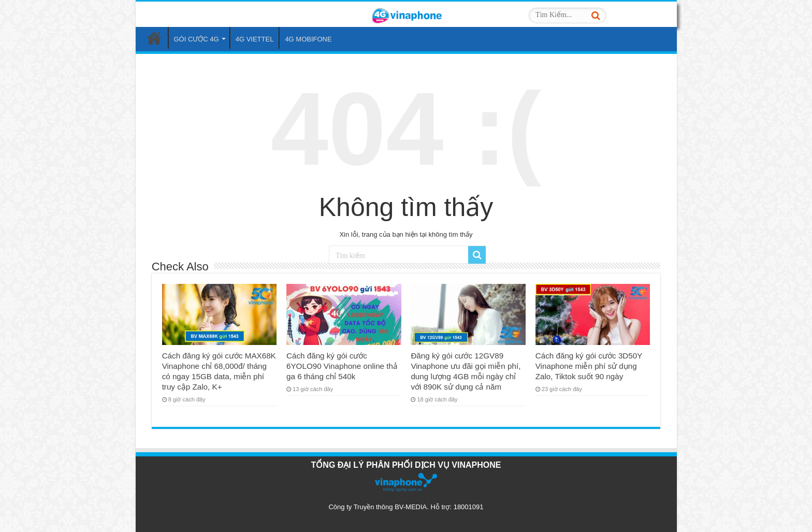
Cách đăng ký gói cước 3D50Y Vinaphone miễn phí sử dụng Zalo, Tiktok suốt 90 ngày (589, 366)
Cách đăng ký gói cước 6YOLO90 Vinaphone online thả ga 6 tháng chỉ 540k (342, 366)
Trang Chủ (154, 38)
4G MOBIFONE (308, 39)
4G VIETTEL (255, 39)
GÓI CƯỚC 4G (197, 39)
